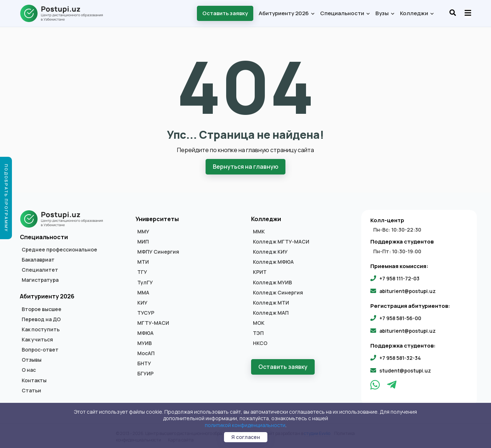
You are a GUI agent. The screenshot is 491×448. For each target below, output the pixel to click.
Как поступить (41, 329)
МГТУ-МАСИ (153, 322)
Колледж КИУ (270, 251)
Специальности (345, 13)
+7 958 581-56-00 (400, 317)
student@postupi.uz (405, 370)
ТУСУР (146, 312)
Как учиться (37, 339)
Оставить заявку (225, 13)
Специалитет (40, 269)
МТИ (143, 261)
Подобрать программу (6, 198)
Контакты (34, 380)
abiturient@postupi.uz (408, 290)
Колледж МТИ (271, 302)
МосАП (146, 353)
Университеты (157, 218)
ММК (259, 231)
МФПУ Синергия (158, 251)
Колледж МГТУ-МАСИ (281, 241)
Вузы (385, 13)
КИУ (142, 302)
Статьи (31, 390)
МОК (259, 322)
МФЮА (145, 332)
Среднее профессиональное (59, 249)
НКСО (260, 343)
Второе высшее (42, 309)
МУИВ (145, 343)
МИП (143, 241)
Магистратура (40, 279)
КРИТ (260, 272)
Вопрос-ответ (40, 349)
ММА (143, 292)
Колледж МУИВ (272, 282)
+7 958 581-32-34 (400, 357)
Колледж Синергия (278, 292)
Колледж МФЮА (273, 261)
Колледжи (417, 13)
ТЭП (258, 332)
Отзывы (32, 359)
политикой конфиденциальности (245, 425)
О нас (29, 370)
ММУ (143, 231)
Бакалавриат (38, 259)
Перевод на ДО (41, 319)
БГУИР (145, 373)
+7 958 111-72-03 (399, 278)
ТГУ (142, 272)
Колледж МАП (271, 312)
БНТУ (144, 363)
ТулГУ (145, 282)
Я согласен (246, 437)
